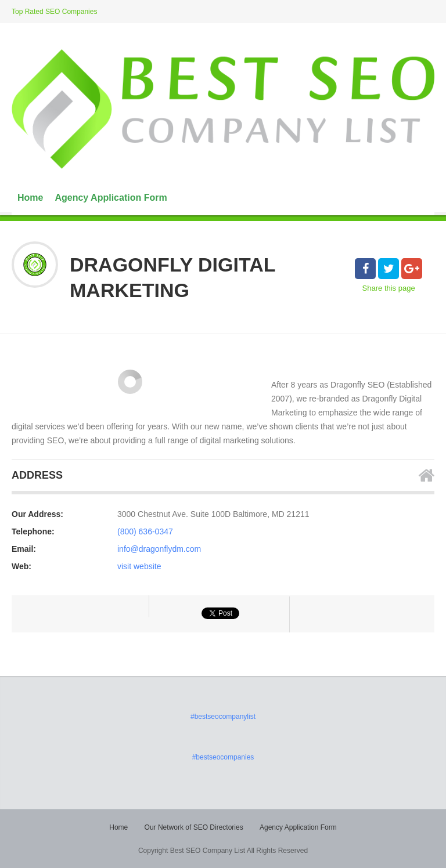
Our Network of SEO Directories (194, 827)
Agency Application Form (111, 198)
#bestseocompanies (223, 757)
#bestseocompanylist (223, 717)
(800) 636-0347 (145, 531)
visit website (139, 566)
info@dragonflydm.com (159, 549)
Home (30, 198)
